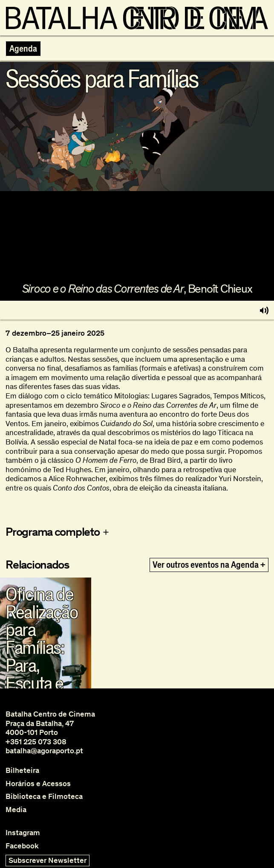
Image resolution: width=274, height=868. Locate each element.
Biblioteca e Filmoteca (44, 797)
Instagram (23, 833)
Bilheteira (22, 771)
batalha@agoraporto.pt (44, 751)
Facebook (22, 846)
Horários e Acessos (38, 784)
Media (16, 810)
